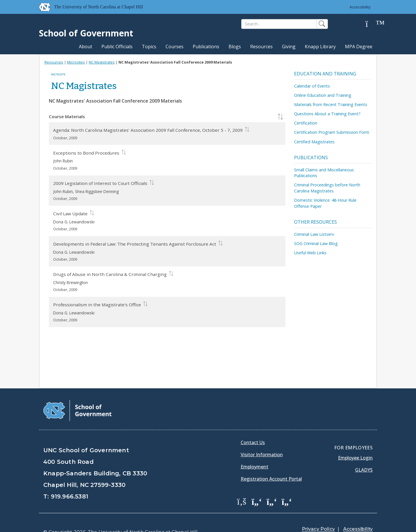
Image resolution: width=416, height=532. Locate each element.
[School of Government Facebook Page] (242, 487)
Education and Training (325, 74)
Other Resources (315, 222)
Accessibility (360, 7)
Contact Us (253, 428)
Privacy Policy (318, 515)
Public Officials (117, 47)
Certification (306, 123)
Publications (206, 47)
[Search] (279, 24)
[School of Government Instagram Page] (287, 487)
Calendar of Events (312, 86)
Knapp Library (320, 47)
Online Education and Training (323, 95)
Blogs (235, 47)
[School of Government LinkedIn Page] (272, 487)
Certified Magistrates (314, 142)
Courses (174, 47)
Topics (149, 47)
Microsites (76, 62)
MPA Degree (359, 47)
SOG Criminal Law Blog (316, 243)
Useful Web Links (310, 253)
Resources (261, 47)
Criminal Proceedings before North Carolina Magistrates (327, 188)
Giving (289, 47)
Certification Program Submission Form (332, 132)
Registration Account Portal (271, 464)
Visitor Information (262, 440)
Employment (255, 452)
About (86, 47)
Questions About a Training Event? (327, 114)
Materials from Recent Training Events (331, 104)
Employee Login (355, 443)
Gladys (364, 455)
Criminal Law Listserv (314, 234)
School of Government (86, 33)
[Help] (371, 24)
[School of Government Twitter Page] (257, 487)
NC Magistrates (102, 62)
